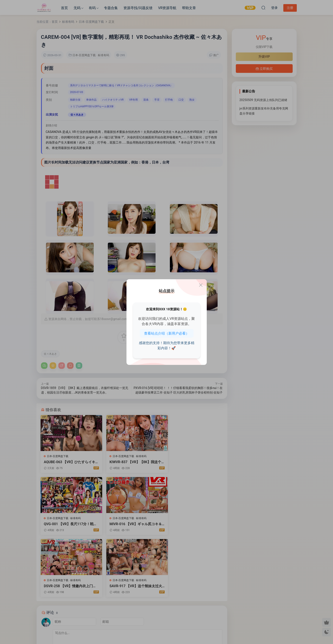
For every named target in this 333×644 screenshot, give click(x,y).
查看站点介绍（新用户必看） (167, 333)
